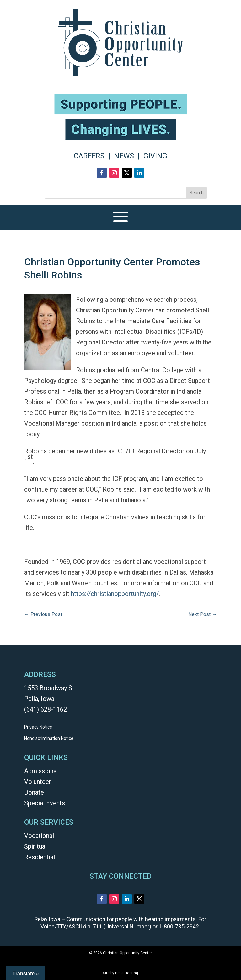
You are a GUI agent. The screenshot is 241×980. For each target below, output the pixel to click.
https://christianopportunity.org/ (115, 594)
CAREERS (89, 156)
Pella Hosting (127, 973)
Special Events (45, 803)
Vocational (39, 836)
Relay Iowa (47, 919)
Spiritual (35, 846)
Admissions (40, 771)
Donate (34, 792)
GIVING (155, 156)
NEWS (124, 156)
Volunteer (38, 782)
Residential (40, 857)
